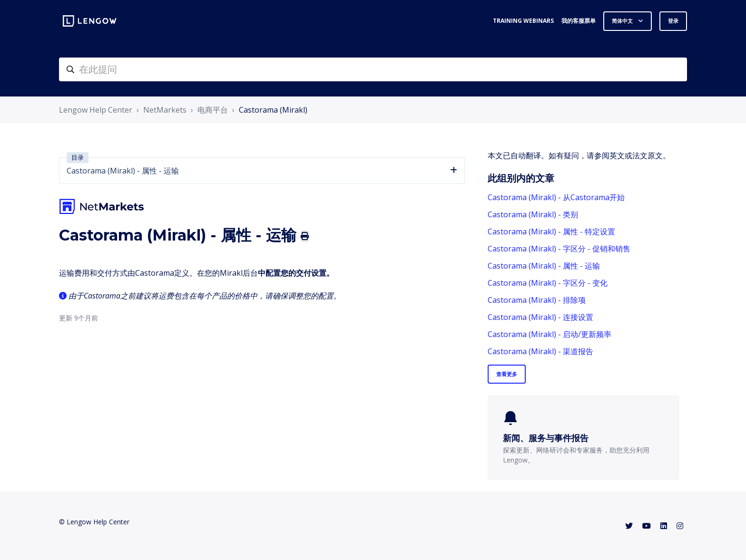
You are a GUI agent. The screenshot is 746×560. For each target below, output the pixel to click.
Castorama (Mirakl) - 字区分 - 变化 (548, 283)
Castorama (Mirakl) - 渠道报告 (540, 351)
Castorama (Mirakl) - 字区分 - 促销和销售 (559, 249)
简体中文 (623, 21)
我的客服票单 (579, 21)
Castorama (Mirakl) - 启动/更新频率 (550, 334)
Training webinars (523, 21)
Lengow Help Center (96, 110)
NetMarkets (165, 110)
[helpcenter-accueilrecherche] (373, 69)
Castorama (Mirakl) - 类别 (533, 214)
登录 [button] (673, 21)
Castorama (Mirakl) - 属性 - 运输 (544, 266)
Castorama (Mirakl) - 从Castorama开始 (556, 197)
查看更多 (507, 374)
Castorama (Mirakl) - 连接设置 (540, 317)
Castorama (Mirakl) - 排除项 (537, 300)
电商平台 (213, 110)
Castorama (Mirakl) (273, 110)
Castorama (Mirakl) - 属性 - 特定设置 (551, 232)
